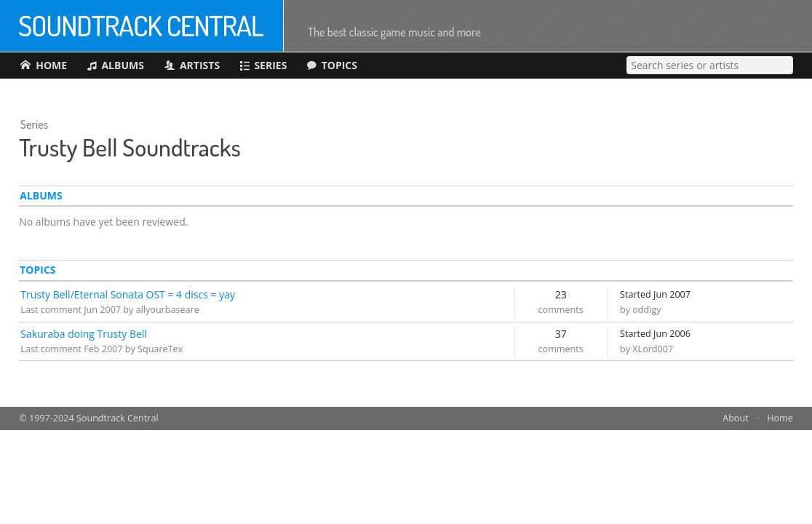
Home (780, 418)
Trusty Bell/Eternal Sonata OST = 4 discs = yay (128, 294)
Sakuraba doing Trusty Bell (84, 334)
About (735, 418)
